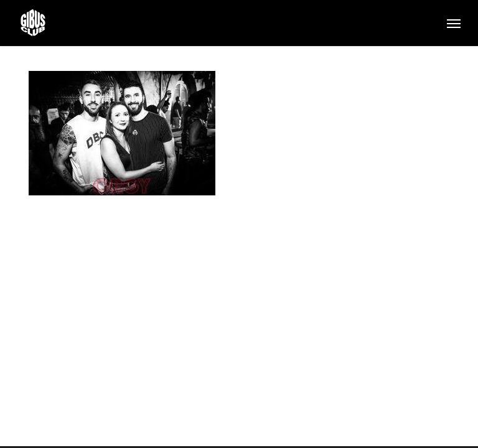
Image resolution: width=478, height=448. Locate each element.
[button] (454, 23)
